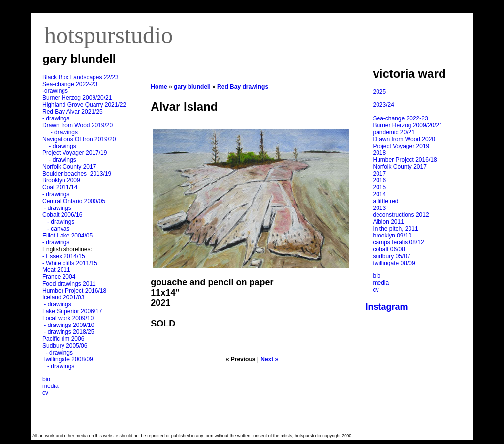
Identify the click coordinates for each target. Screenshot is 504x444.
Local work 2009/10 (68, 318)
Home (159, 87)
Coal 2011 (56, 187)
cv (45, 393)
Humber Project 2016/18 (74, 291)
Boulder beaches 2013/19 (77, 174)
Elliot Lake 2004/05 (67, 236)
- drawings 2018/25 (68, 332)
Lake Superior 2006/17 (72, 311)
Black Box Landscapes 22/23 (80, 77)
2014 (380, 194)
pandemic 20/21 (394, 132)
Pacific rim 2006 (63, 339)
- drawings (56, 118)
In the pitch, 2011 (396, 229)
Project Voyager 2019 (401, 146)
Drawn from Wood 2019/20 (78, 125)
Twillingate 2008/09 (68, 359)
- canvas (57, 229)
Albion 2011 (389, 222)
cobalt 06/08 (389, 249)
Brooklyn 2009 (61, 180)
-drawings (55, 91)
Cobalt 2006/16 (62, 215)
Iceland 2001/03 (63, 297)
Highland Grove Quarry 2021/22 (85, 105)
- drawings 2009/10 (69, 325)
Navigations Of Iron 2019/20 (80, 139)
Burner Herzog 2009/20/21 (77, 98)
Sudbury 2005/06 (65, 346)
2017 (380, 174)
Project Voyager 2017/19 (75, 153)
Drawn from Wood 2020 (404, 139)
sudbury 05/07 (392, 256)
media (50, 386)
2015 (380, 187)
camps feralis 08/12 (399, 242)
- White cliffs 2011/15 (70, 263)
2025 (380, 92)
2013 (380, 208)
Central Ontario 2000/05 (74, 201)
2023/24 (384, 105)
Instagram (387, 307)
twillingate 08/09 (394, 263)
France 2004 (59, 277)
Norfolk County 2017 (69, 167)
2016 (380, 180)
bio (46, 379)
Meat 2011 (56, 270)
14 (74, 187)
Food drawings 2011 (69, 284)
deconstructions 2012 (401, 215)
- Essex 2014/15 (64, 256)
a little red (386, 201)
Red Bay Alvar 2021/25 (73, 112)
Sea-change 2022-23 (70, 84)
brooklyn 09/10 (393, 236)
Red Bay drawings (243, 87)
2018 (380, 153)
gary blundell (192, 87)
